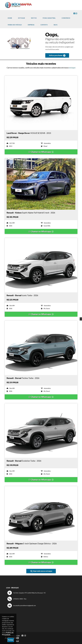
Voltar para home (57, 56)
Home (10, 18)
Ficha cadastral (49, 18)
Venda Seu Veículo (15, 25)
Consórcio (66, 18)
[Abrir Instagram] (25, 636)
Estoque (22, 18)
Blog (56, 25)
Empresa (31, 25)
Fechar (11, 640)
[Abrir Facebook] (22, 636)
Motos (34, 18)
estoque (72, 68)
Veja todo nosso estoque (41, 571)
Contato (44, 25)
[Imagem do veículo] (41, 103)
